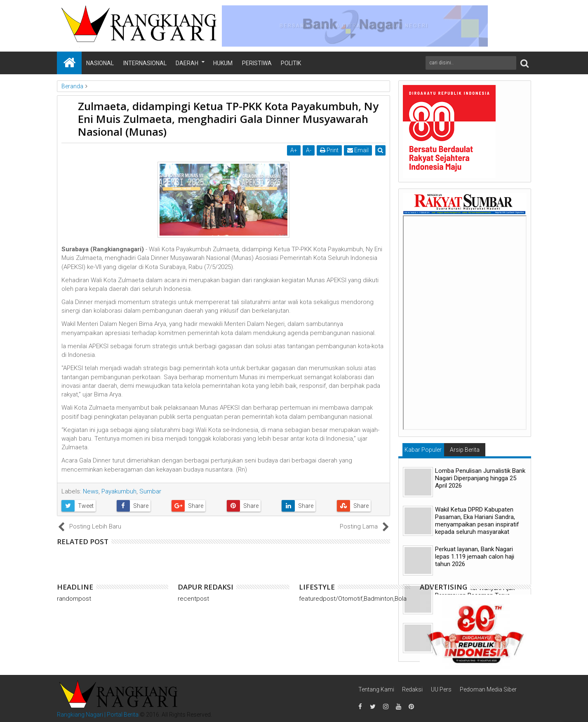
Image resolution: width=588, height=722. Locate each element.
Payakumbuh (119, 491)
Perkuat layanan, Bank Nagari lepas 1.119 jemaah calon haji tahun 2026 (475, 557)
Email (358, 150)
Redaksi (412, 689)
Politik (291, 63)
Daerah (187, 63)
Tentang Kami (376, 689)
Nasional (100, 63)
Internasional (145, 63)
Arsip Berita (465, 450)
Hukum (223, 63)
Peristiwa (257, 63)
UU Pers (441, 689)
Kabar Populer (423, 450)
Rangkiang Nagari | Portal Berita (98, 715)
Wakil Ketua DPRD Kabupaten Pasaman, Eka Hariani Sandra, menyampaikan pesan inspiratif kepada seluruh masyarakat (477, 521)
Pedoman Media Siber (488, 689)
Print (330, 150)
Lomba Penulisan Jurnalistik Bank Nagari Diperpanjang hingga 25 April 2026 (480, 478)
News (91, 491)
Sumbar (150, 491)
